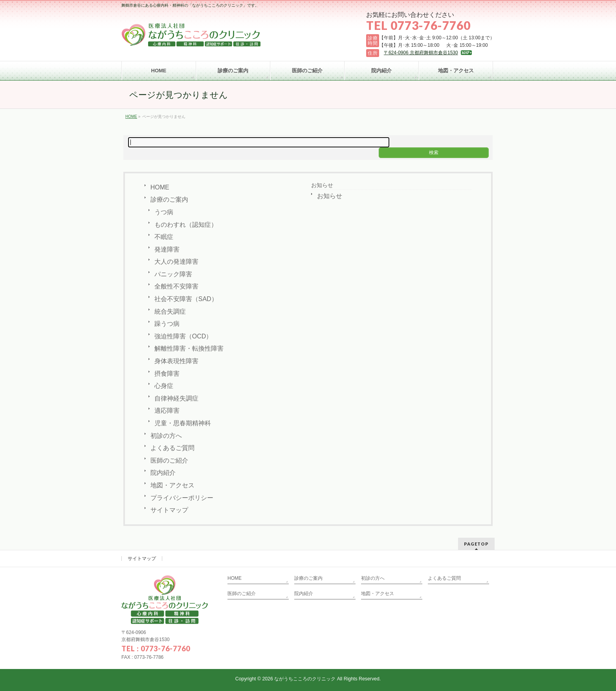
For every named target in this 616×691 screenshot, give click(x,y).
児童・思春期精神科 (183, 423)
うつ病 (164, 212)
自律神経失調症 (176, 398)
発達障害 (167, 249)
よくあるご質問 (172, 448)
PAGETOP (476, 544)
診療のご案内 (169, 199)
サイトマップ (169, 510)
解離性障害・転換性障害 (189, 348)
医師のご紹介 (169, 460)
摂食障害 (167, 374)
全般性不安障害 (176, 286)
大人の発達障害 (176, 262)
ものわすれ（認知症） (186, 225)
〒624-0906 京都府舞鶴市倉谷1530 (421, 53)
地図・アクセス (172, 485)
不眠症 (164, 237)
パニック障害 (173, 274)
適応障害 (167, 411)
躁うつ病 (167, 324)
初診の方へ (166, 436)
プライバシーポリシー (182, 498)
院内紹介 (163, 473)
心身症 (164, 386)
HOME (160, 187)
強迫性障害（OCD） (183, 336)
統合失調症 (170, 312)
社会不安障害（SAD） (186, 299)
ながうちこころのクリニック (305, 679)
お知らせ (322, 185)
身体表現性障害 (176, 361)
